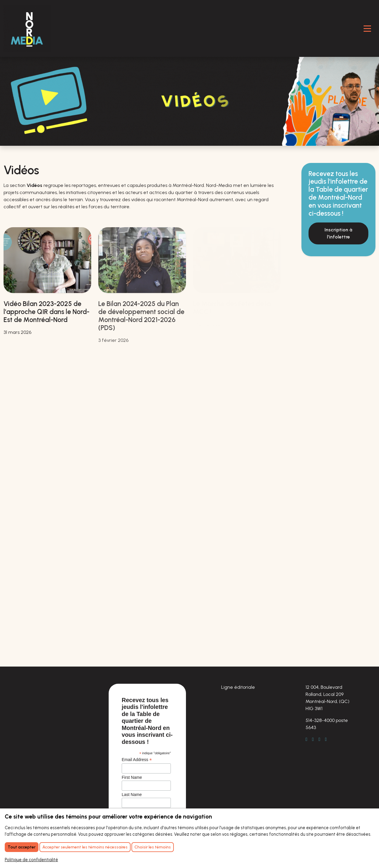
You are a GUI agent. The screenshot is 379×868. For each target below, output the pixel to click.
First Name (132, 777)
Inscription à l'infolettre (338, 233)
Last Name (132, 795)
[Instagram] (322, 739)
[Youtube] (328, 739)
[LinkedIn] (315, 739)
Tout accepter (22, 847)
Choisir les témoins (153, 847)
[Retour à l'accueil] (27, 28)
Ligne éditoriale (238, 687)
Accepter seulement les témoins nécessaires (85, 847)
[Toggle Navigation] (367, 29)
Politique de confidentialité (31, 860)
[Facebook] (309, 739)
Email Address (137, 760)
